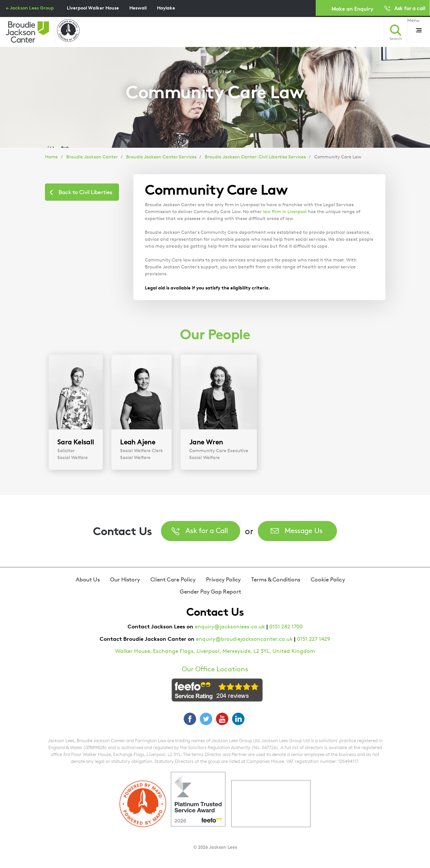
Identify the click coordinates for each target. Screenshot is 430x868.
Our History (125, 579)
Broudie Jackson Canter (92, 157)
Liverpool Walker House (93, 8)
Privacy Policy (223, 579)
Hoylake (166, 8)
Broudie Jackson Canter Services (161, 157)
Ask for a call (410, 8)
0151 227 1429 (314, 639)
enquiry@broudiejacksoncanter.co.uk (244, 639)
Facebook (190, 719)
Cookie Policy (328, 579)
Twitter (206, 719)
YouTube (222, 719)
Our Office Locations (215, 669)
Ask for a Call (207, 530)
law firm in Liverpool (285, 212)
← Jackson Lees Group (30, 8)
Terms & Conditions (276, 579)
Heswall (138, 8)
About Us (88, 579)
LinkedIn (238, 719)
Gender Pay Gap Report (210, 592)
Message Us (304, 530)
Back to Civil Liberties (85, 192)
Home (51, 157)
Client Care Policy (173, 579)
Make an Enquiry (352, 8)
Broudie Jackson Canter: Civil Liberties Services (255, 157)
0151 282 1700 (286, 627)
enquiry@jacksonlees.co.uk (230, 627)
